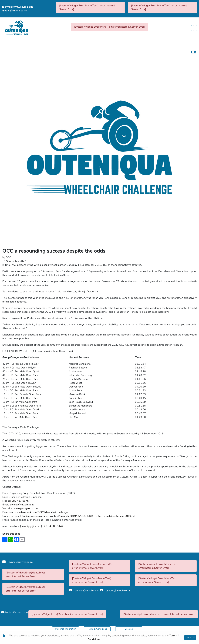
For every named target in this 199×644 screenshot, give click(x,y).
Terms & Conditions (97, 629)
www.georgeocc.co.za (26, 508)
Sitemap (129, 629)
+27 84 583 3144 (53, 526)
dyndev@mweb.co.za (17, 7)
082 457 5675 (20, 501)
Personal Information (66, 629)
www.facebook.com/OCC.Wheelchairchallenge (41, 512)
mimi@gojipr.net (31, 526)
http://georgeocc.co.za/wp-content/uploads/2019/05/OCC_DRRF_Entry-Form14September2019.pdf (78, 516)
